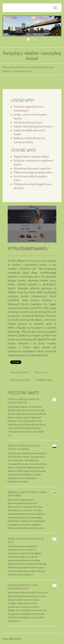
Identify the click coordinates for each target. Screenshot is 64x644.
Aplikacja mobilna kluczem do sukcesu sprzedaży (24, 447)
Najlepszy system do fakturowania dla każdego (27, 493)
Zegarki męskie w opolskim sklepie (31, 156)
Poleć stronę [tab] (41, 372)
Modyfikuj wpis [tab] (44, 380)
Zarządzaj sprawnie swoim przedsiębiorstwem (23, 586)
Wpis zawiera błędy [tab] (20, 380)
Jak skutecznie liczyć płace (28, 122)
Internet (15, 67)
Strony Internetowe (31, 67)
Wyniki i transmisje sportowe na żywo (33, 126)
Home (6, 67)
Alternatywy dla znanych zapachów (32, 168)
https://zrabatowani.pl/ (28, 249)
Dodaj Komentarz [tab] (20, 372)
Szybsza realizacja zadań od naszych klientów (23, 400)
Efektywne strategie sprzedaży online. (33, 172)
